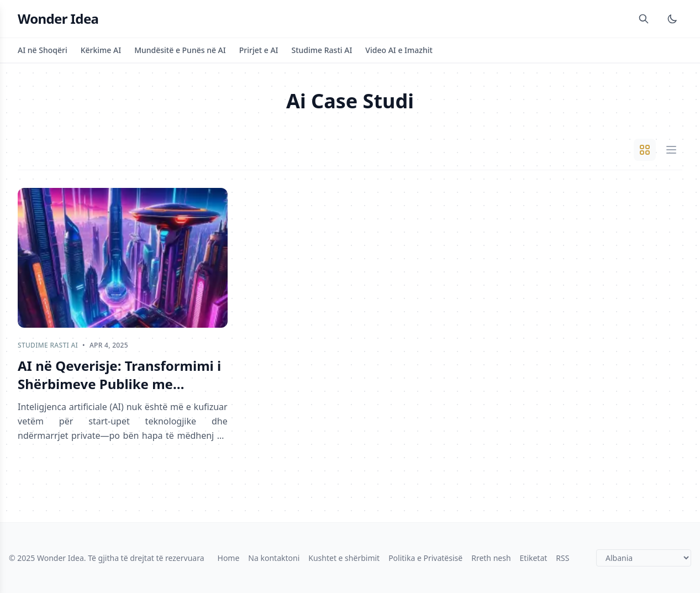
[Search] (644, 19)
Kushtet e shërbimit (344, 558)
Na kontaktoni (274, 558)
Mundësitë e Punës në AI (180, 50)
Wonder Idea (58, 19)
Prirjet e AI (259, 50)
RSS (562, 558)
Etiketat (534, 558)
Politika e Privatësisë (425, 558)
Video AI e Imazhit (399, 50)
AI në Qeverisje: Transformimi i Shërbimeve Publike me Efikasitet (119, 375)
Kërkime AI (101, 50)
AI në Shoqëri (43, 50)
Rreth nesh (491, 558)
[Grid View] (645, 150)
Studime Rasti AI (322, 50)
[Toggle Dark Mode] (672, 19)
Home (229, 558)
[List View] (671, 150)
